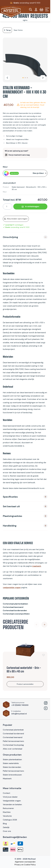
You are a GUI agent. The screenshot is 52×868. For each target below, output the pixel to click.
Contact (6, 793)
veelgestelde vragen (12, 587)
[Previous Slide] (37, 625)
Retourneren (8, 808)
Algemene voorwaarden (25, 862)
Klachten (7, 812)
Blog (5, 824)
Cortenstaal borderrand (13, 734)
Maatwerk (7, 779)
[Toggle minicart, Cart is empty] (41, 10)
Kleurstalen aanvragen (16, 219)
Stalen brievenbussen (12, 775)
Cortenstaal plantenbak (13, 730)
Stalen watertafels (11, 763)
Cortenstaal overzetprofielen (16, 614)
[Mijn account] (36, 10)
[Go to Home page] (11, 12)
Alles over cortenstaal (13, 749)
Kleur (5, 167)
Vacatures (7, 816)
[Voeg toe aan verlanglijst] (44, 655)
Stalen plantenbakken (12, 759)
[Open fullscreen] (25, 60)
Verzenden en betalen (12, 804)
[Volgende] (43, 78)
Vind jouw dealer (10, 797)
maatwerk (37, 566)
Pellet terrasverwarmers (13, 741)
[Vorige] (7, 78)
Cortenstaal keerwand (13, 607)
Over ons (7, 831)
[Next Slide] (44, 625)
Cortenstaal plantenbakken (15, 604)
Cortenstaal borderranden (15, 610)
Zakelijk (6, 827)
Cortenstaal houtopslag (13, 745)
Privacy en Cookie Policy (25, 865)
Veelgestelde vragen (12, 801)
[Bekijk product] (25, 684)
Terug (7, 30)
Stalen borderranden (12, 767)
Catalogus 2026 (10, 820)
